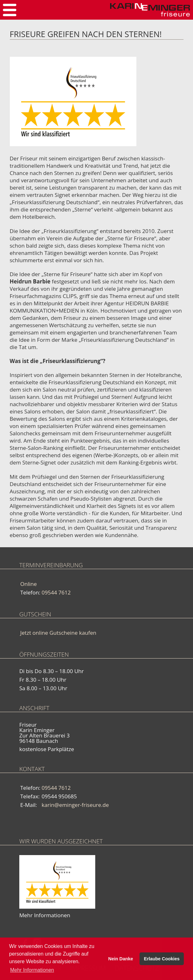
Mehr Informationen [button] (32, 970)
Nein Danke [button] (121, 959)
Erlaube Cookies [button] (162, 959)
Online (28, 584)
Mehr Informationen (45, 915)
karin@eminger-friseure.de (75, 805)
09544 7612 (56, 592)
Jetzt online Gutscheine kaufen (58, 633)
